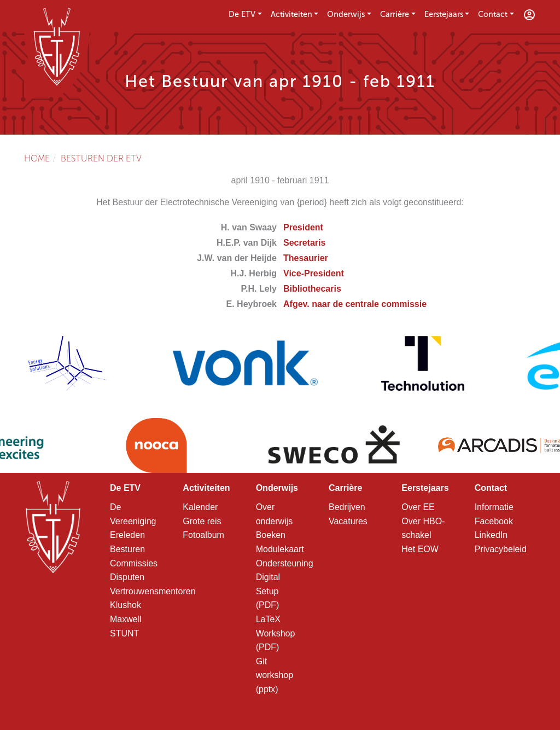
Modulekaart (280, 549)
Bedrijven (347, 507)
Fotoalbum (203, 535)
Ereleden (127, 535)
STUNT (124, 633)
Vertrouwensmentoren (153, 591)
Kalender (200, 507)
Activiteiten (291, 14)
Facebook (494, 521)
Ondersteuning (285, 563)
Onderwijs (346, 14)
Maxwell (126, 619)
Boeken (271, 535)
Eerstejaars (444, 14)
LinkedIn (491, 535)
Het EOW (420, 549)
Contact (493, 14)
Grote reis (202, 521)
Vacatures (348, 521)
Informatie (494, 507)
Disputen (127, 577)
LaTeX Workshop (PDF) (276, 633)
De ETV (242, 14)
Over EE (418, 507)
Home (37, 158)
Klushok (126, 605)
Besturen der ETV (101, 158)
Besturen (127, 549)
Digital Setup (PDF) (268, 591)
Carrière (395, 14)
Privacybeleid (501, 549)
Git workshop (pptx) (275, 675)
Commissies (134, 563)
